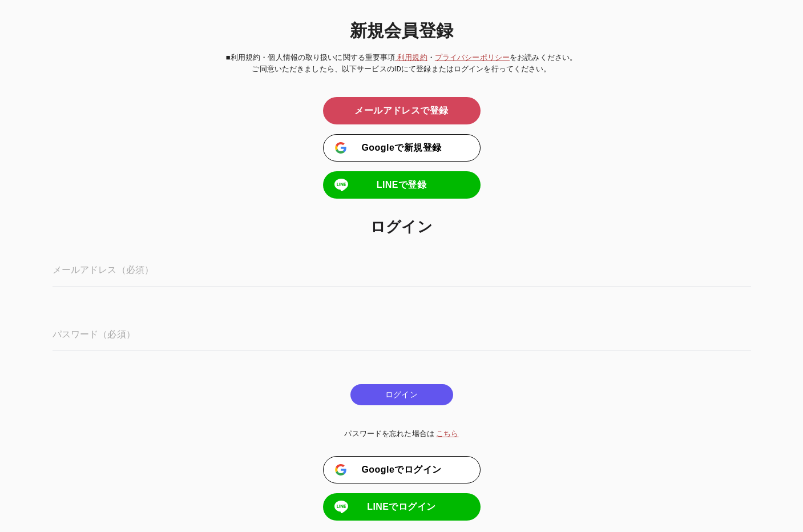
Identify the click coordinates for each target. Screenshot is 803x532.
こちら (447, 434)
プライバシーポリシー (472, 57)
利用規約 (411, 57)
